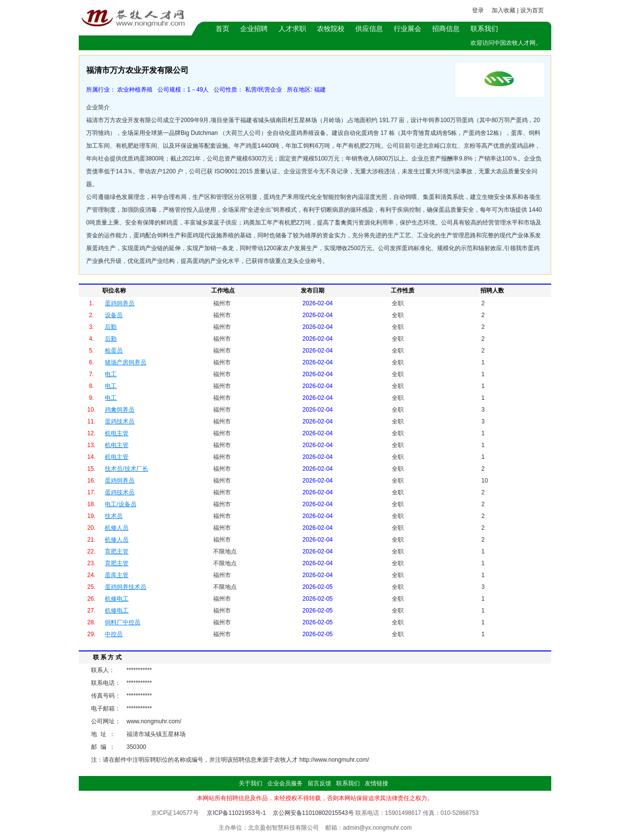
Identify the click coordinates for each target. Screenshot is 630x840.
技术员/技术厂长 (126, 469)
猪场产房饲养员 (126, 362)
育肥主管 (117, 551)
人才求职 (292, 29)
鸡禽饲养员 (120, 410)
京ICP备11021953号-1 (236, 813)
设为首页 (532, 10)
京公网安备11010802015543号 (313, 813)
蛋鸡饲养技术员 (126, 587)
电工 (111, 374)
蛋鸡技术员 (120, 421)
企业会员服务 (285, 783)
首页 (222, 29)
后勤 (111, 327)
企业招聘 (254, 29)
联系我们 (484, 29)
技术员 (114, 516)
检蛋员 (114, 351)
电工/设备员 (120, 504)
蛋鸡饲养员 (120, 303)
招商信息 (446, 29)
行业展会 (408, 29)
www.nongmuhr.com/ (154, 721)
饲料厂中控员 (123, 622)
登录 (478, 10)
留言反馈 (319, 783)
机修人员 (117, 528)
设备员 (114, 315)
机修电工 (117, 599)
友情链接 (377, 783)
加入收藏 (504, 10)
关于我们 (251, 783)
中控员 (114, 634)
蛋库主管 (117, 575)
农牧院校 (331, 29)
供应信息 (369, 29)
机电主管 (117, 433)
